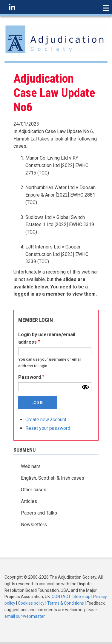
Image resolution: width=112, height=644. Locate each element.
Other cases (34, 490)
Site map (82, 597)
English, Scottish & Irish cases (53, 478)
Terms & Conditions (66, 603)
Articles (29, 501)
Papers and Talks (39, 513)
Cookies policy (31, 603)
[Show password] (85, 387)
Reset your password (48, 428)
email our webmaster (24, 616)
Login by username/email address (47, 338)
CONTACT (61, 597)
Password (30, 377)
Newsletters (34, 525)
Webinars (31, 466)
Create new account (46, 420)
